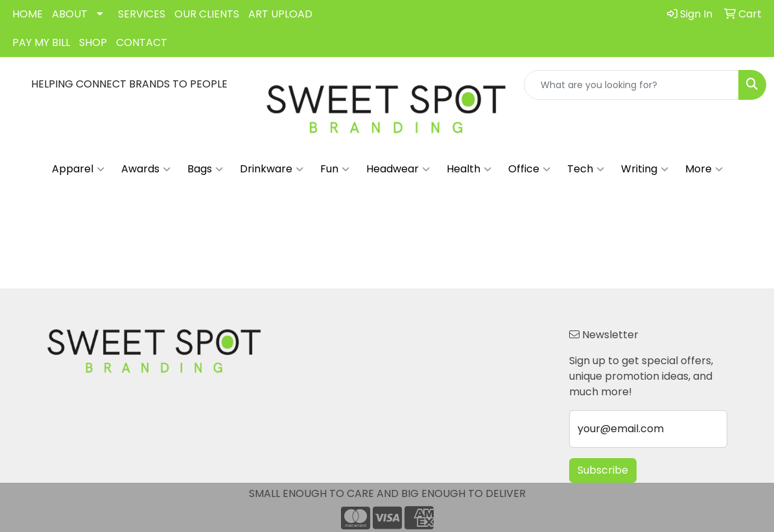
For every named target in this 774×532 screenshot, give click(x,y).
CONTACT (142, 42)
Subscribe (603, 470)
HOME (28, 14)
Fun (335, 169)
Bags (205, 169)
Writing (645, 169)
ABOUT (70, 14)
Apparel (78, 169)
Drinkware (272, 169)
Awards (146, 169)
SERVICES (142, 14)
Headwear (398, 169)
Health (469, 169)
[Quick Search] (631, 85)
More (704, 169)
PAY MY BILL (41, 42)
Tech (586, 169)
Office (529, 169)
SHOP (93, 42)
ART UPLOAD (280, 14)
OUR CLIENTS (207, 14)
